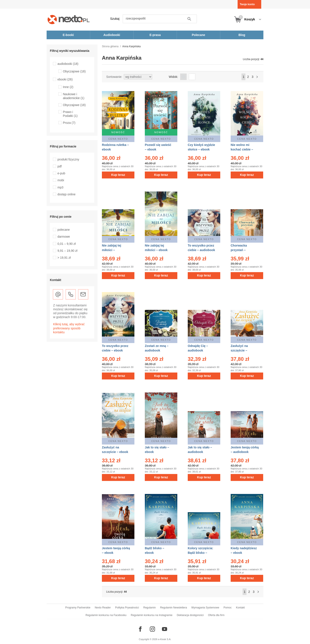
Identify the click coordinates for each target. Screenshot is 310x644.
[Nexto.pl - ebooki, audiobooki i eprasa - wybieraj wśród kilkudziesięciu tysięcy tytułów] (69, 19)
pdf (60, 166)
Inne (68, 87)
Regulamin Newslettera (173, 608)
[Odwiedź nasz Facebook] (140, 629)
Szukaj (115, 19)
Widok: (174, 77)
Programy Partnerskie (78, 608)
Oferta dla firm (216, 615)
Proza (69, 123)
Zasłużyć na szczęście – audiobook (239, 350)
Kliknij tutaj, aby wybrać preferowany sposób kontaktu (69, 328)
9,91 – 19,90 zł (67, 251)
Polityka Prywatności (127, 608)
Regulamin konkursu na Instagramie (152, 615)
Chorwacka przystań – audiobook (239, 250)
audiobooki (68, 64)
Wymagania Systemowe (205, 608)
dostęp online (66, 194)
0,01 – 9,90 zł (67, 244)
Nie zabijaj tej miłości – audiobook (112, 250)
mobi (61, 180)
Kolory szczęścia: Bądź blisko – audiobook (201, 553)
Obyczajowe (74, 71)
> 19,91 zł (64, 258)
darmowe (64, 237)
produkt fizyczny (68, 159)
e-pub (61, 173)
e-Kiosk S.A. (165, 639)
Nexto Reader (103, 608)
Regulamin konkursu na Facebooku (106, 615)
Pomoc (228, 608)
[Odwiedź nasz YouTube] (165, 629)
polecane (64, 230)
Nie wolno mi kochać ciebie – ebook (242, 149)
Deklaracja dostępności (190, 615)
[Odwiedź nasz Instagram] (152, 629)
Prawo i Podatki (70, 114)
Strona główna (110, 46)
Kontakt (240, 608)
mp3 (60, 187)
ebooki (65, 79)
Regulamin (149, 608)
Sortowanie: (114, 77)
